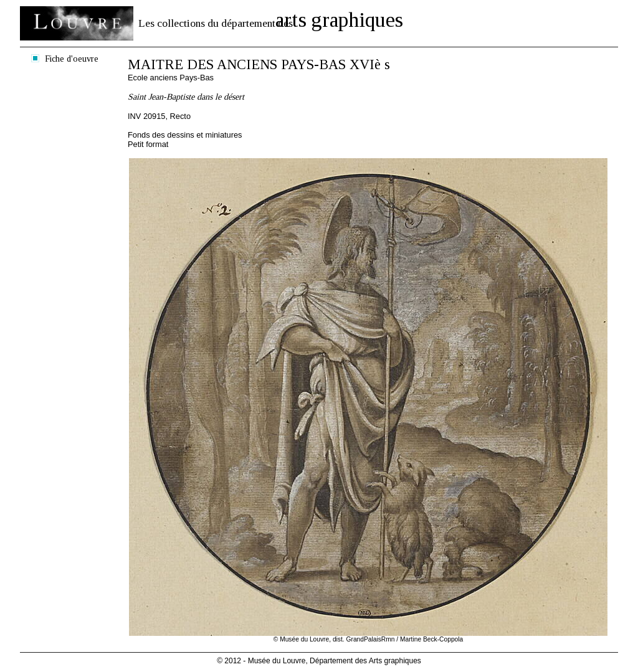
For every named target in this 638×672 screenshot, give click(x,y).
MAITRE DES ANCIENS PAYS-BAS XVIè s (259, 64)
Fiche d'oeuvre (72, 59)
